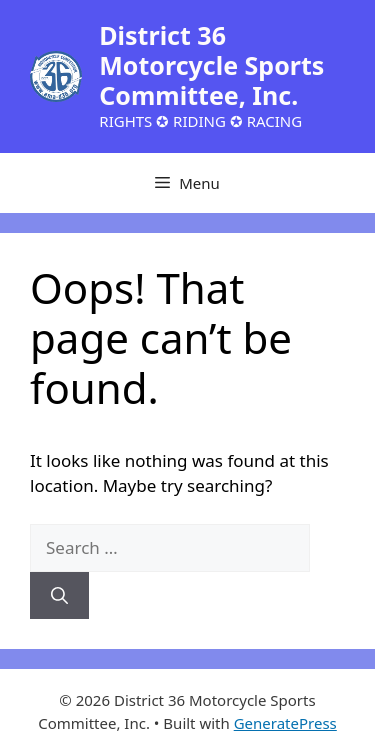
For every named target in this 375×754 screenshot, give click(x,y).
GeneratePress (285, 723)
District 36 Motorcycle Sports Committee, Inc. (211, 65)
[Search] (59, 596)
